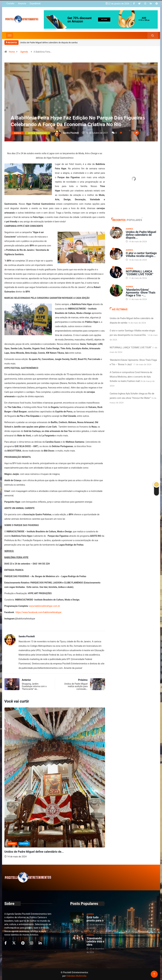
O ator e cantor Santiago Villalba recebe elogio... (141, 254)
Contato (10, 3)
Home (12, 52)
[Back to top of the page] (154, 974)
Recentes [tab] (119, 220)
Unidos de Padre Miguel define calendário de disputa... (141, 235)
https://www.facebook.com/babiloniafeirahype (39, 612)
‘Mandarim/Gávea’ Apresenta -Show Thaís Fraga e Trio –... (141, 293)
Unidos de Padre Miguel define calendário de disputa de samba (49, 43)
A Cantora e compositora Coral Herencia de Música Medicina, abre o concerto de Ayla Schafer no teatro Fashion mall (131, 377)
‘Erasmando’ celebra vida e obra (95, 941)
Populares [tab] (134, 220)
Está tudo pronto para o (95, 919)
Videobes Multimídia (76, 976)
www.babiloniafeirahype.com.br (45, 606)
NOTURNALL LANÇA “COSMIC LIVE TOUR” (140, 273)
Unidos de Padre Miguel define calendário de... (34, 852)
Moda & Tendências (37, 133)
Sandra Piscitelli (71, 133)
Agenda (24, 52)
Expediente (35, 3)
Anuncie (22, 3)
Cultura (24, 844)
